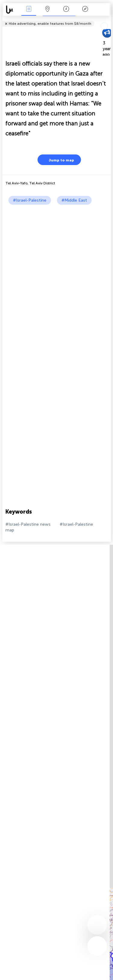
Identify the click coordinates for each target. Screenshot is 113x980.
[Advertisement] (56, 264)
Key (85, 10)
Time (66, 10)
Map (48, 10)
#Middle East (74, 200)
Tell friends (108, 20)
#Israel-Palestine (30, 200)
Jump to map (58, 160)
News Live (29, 10)
